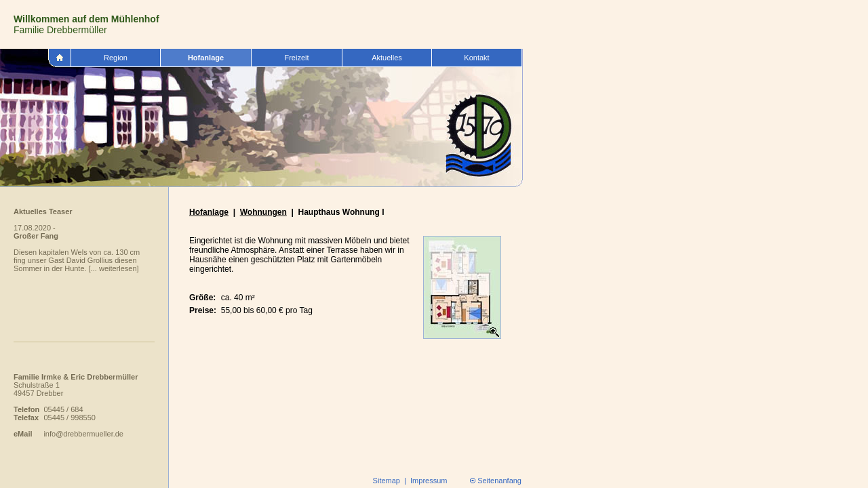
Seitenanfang (499, 481)
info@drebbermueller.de (83, 434)
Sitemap (387, 481)
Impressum (429, 481)
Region (116, 58)
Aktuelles (387, 58)
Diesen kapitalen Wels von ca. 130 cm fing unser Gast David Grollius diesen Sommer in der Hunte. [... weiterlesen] (77, 260)
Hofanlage (206, 58)
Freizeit (296, 58)
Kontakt (476, 58)
